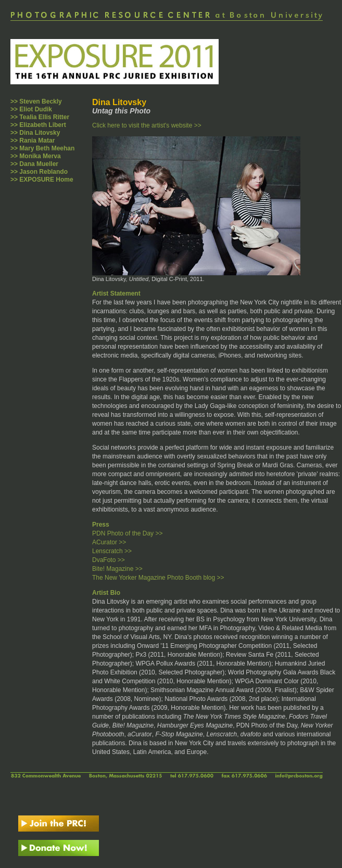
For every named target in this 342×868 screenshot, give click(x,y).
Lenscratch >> (112, 551)
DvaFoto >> (109, 560)
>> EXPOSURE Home (42, 180)
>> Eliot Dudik (31, 109)
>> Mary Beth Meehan (42, 148)
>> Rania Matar (33, 141)
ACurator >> (109, 542)
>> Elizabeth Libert (38, 125)
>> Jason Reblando (39, 172)
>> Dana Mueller (34, 164)
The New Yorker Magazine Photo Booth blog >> (158, 578)
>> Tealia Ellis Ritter (40, 117)
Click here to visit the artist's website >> (147, 125)
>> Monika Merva (36, 156)
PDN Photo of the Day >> (127, 533)
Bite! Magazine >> (117, 569)
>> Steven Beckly (36, 101)
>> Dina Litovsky (35, 133)
